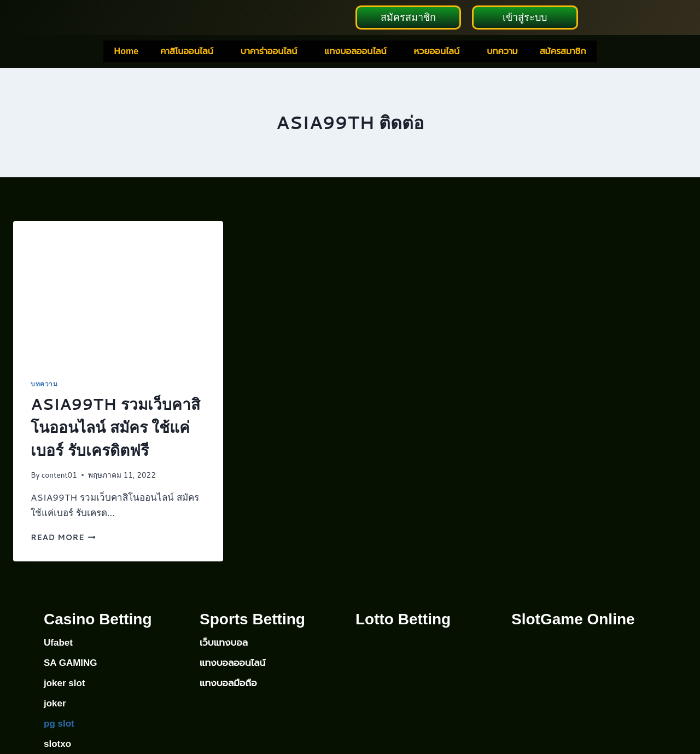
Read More (63, 538)
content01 (59, 476)
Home (126, 52)
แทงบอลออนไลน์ (355, 52)
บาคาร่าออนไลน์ (269, 52)
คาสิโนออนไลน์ (187, 52)
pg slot (59, 724)
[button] (189, 53)
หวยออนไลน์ (436, 52)
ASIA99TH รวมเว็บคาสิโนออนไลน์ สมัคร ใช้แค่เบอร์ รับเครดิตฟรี (115, 428)
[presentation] (118, 292)
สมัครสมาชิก (563, 52)
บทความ (502, 52)
